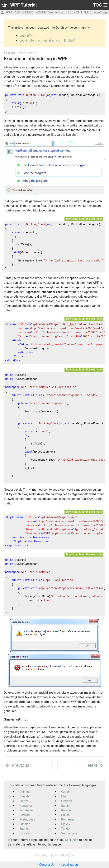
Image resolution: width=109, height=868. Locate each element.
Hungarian (26, 806)
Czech (65, 792)
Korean (66, 810)
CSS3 (75, 12)
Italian (65, 806)
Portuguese (27, 819)
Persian (25, 815)
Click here (72, 840)
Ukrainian (26, 833)
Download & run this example (84, 219)
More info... (27, 36)
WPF (9, 12)
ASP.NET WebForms (50, 12)
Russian (25, 824)
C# (67, 12)
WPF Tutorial (23, 5)
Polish (65, 815)
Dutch (65, 796)
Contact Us (47, 865)
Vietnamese (69, 833)
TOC (100, 5)
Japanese (26, 810)
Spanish (25, 829)
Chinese (25, 792)
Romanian (68, 819)
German (67, 801)
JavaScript (101, 12)
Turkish (66, 829)
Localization (70, 865)
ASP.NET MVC (24, 12)
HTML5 (86, 12)
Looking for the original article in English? (47, 40)
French (24, 801)
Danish (24, 796)
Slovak (66, 824)
